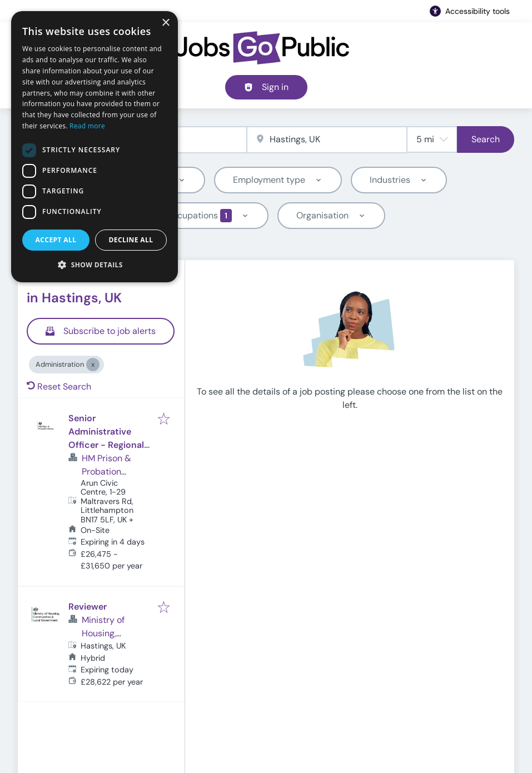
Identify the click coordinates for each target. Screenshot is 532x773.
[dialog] (95, 147)
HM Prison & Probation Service (106, 472)
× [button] (165, 23)
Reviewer (88, 607)
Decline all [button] (131, 240)
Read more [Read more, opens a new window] (87, 126)
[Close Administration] (93, 365)
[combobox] (327, 140)
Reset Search (59, 387)
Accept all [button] (56, 240)
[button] (95, 265)
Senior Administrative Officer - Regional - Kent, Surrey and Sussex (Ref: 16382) (109, 445)
